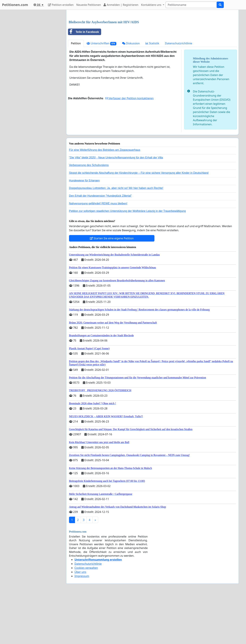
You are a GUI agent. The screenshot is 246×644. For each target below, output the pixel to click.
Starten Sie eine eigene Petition (112, 286)
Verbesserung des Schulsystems (89, 213)
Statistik (152, 91)
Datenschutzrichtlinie (179, 91)
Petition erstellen (61, 5)
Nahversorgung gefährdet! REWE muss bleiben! (98, 251)
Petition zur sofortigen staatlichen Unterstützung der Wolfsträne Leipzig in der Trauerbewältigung (127, 259)
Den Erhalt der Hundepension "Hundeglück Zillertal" (100, 244)
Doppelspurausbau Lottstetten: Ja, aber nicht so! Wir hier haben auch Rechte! (116, 236)
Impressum (82, 624)
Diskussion (131, 91)
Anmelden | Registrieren (121, 5)
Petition (76, 91)
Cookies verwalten (86, 616)
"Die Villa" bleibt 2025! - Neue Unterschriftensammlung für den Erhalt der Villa (116, 206)
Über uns (80, 620)
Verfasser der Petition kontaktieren (129, 146)
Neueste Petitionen (89, 5)
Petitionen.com (15, 5)
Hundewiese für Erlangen (84, 228)
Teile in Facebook (84, 80)
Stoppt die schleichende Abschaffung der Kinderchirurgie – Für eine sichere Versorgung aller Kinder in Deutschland (139, 221)
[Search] (191, 5)
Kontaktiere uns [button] (152, 5)
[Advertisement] (152, 39)
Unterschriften (101, 91)
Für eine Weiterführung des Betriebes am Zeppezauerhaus (105, 198)
